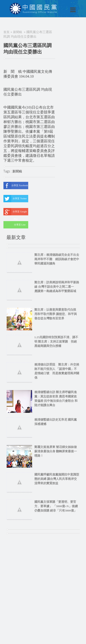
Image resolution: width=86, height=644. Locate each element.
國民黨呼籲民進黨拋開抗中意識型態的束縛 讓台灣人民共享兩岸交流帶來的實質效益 (57, 479)
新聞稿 (18, 32)
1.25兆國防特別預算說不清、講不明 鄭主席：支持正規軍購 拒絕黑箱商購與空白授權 (56, 342)
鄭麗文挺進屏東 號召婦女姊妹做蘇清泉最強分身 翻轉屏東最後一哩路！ (56, 451)
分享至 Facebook (16, 186)
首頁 (6, 32)
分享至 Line (14, 225)
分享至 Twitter (15, 199)
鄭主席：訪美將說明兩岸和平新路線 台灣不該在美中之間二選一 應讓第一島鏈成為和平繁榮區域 (57, 287)
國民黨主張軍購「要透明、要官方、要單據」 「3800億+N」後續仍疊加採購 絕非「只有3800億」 (56, 506)
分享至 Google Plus (15, 212)
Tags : (8, 171)
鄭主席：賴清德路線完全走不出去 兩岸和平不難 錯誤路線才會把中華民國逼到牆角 (57, 259)
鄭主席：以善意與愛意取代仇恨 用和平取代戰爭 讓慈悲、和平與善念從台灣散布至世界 (57, 314)
